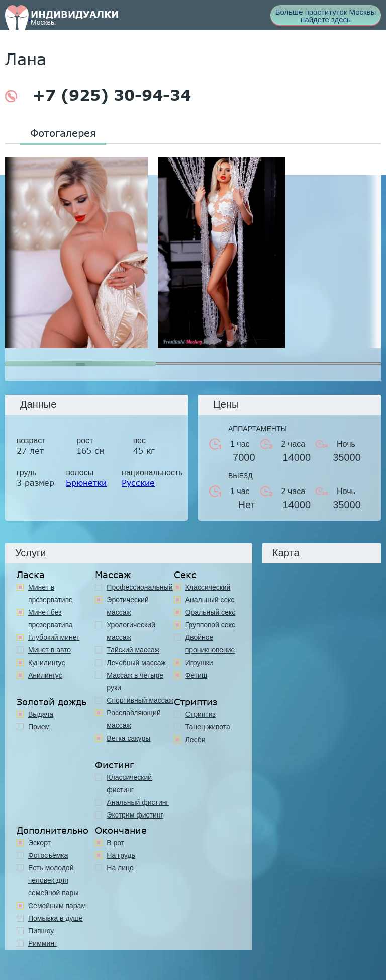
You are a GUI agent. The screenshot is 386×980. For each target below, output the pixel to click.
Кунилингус (46, 663)
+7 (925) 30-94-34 (98, 95)
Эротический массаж (127, 606)
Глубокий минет (54, 637)
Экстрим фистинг (135, 815)
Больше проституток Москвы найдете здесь (326, 16)
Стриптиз (201, 714)
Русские (138, 483)
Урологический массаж (131, 631)
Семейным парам (57, 906)
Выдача (41, 714)
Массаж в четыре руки (135, 681)
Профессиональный (139, 587)
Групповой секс (210, 625)
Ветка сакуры (128, 738)
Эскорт (39, 843)
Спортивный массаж (140, 700)
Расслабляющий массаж (133, 719)
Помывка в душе (56, 918)
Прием (39, 727)
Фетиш (196, 675)
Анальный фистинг (137, 802)
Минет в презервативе (51, 593)
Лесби (196, 740)
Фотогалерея (63, 133)
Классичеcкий (208, 587)
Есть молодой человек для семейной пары (53, 880)
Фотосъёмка (48, 855)
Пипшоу (41, 931)
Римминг (42, 943)
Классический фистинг (129, 784)
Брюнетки (86, 483)
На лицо (120, 868)
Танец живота (208, 727)
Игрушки (199, 663)
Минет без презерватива (51, 619)
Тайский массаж (133, 650)
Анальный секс (210, 600)
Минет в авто (50, 650)
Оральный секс (211, 612)
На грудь (121, 855)
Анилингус (45, 675)
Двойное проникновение (210, 644)
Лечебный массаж (136, 663)
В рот (115, 843)
